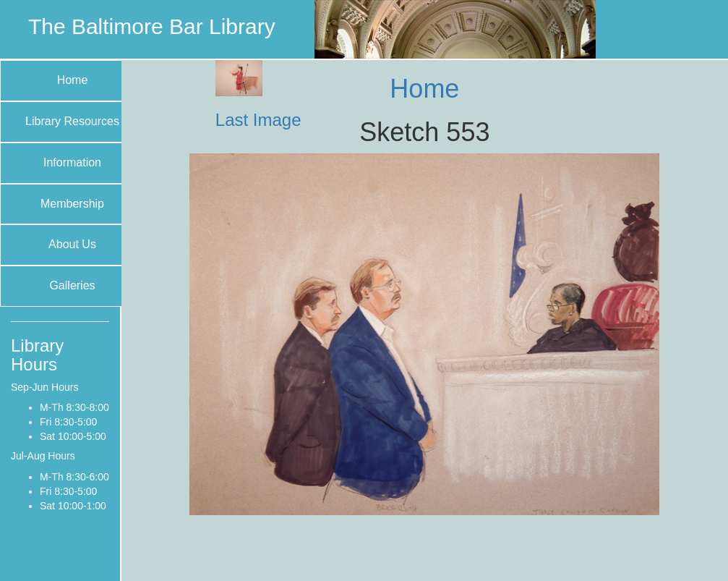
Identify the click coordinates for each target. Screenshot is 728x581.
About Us (72, 244)
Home (73, 80)
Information (72, 162)
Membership (72, 204)
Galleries (72, 285)
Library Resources (72, 121)
